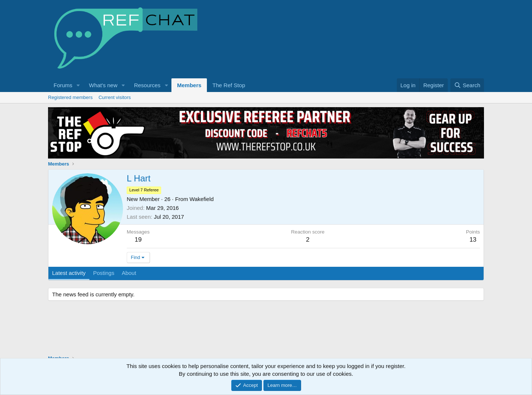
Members (189, 85)
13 (473, 240)
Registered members (70, 97)
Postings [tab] (104, 273)
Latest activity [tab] (69, 273)
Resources (147, 85)
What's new (103, 85)
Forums (63, 85)
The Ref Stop (229, 85)
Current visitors (115, 97)
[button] (78, 85)
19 (138, 240)
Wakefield (202, 199)
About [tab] (129, 273)
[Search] (467, 85)
